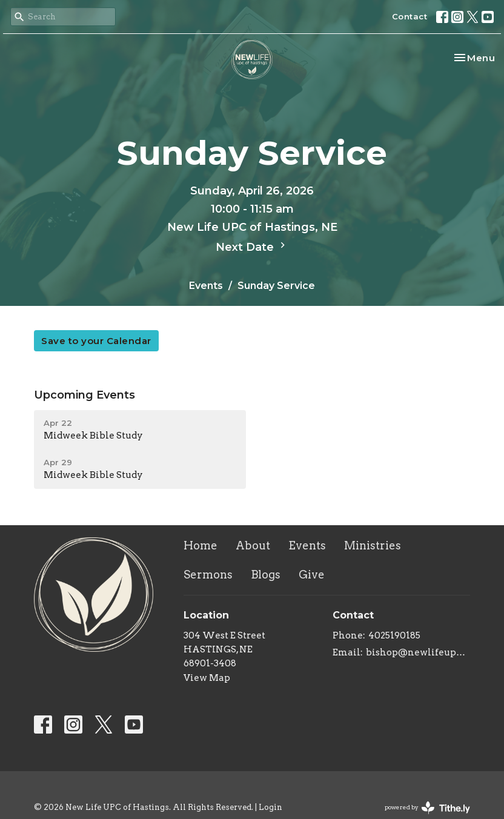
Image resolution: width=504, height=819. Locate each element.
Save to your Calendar (96, 341)
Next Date (252, 247)
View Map (207, 678)
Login (270, 807)
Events (206, 286)
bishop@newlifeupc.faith (418, 652)
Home (201, 545)
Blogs (266, 575)
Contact (410, 16)
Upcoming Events (85, 395)
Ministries (373, 545)
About (253, 545)
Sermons (208, 575)
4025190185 (394, 635)
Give (312, 575)
